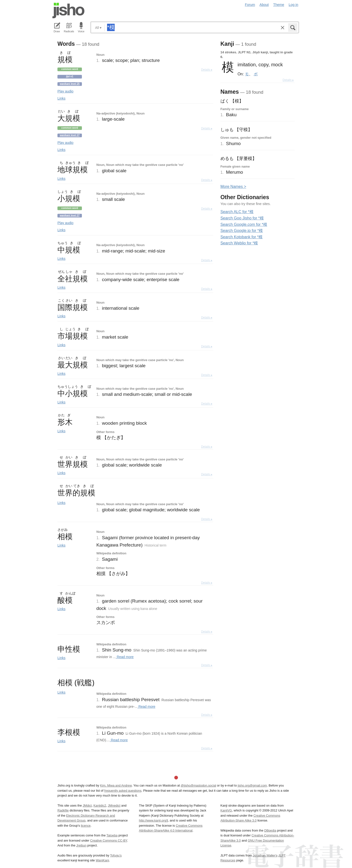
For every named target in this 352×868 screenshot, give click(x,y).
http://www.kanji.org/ (153, 820)
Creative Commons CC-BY (109, 840)
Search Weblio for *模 (239, 243)
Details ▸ (207, 70)
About (264, 5)
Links (61, 98)
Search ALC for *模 (237, 212)
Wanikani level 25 (70, 84)
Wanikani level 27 (70, 135)
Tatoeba (112, 835)
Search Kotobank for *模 (242, 237)
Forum (250, 5)
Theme (279, 5)
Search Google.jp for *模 (242, 231)
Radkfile (63, 810)
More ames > (233, 187)
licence (86, 826)
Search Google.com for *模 (244, 224)
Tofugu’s (116, 855)
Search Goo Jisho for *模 (242, 218)
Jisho (68, 11)
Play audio (65, 91)
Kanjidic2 (100, 805)
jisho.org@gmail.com (252, 785)
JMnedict (114, 805)
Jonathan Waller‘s (265, 855)
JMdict (87, 805)
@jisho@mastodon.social (198, 785)
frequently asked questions (123, 791)
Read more (125, 657)
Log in (293, 5)
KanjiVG (226, 810)
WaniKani (102, 860)
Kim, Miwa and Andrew (116, 785)
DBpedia (270, 830)
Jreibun (81, 845)
